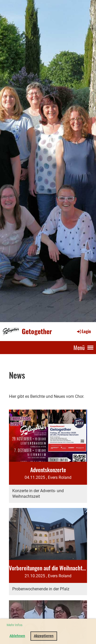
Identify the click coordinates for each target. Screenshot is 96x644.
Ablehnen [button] (17, 636)
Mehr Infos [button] (15, 625)
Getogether (37, 331)
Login (84, 331)
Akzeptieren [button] (44, 636)
